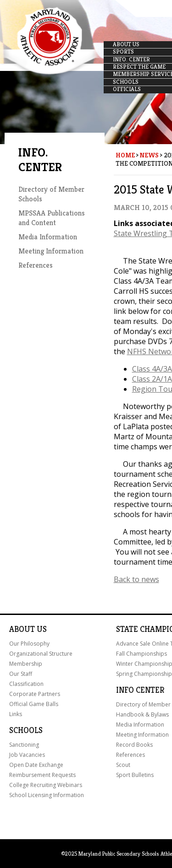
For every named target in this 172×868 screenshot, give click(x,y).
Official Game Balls (34, 704)
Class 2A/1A (152, 379)
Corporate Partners (35, 694)
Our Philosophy (29, 644)
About (22, 629)
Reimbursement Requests (42, 775)
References (36, 265)
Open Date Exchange (36, 765)
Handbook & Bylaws (142, 714)
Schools (26, 730)
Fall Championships (141, 654)
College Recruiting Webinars (46, 785)
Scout (123, 765)
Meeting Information (51, 251)
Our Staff (21, 674)
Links (16, 714)
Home (125, 155)
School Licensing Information (47, 795)
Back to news (136, 579)
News (149, 155)
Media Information (48, 237)
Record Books (134, 745)
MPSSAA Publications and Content (52, 218)
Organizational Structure (41, 654)
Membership (26, 664)
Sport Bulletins (135, 775)
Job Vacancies (27, 755)
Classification (26, 684)
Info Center (140, 690)
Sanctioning (24, 745)
